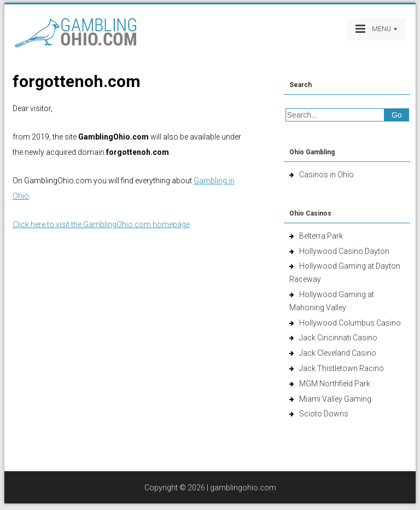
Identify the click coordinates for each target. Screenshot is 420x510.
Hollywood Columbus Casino (350, 323)
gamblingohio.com (243, 488)
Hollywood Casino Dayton (344, 251)
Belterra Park (321, 236)
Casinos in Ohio (326, 175)
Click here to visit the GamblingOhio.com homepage (101, 224)
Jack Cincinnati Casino (338, 338)
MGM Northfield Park (335, 384)
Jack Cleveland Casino (338, 353)
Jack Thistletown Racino (342, 368)
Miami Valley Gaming (335, 399)
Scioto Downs (324, 414)
